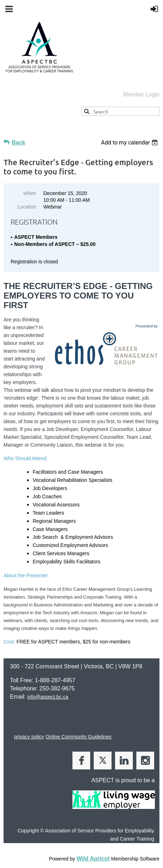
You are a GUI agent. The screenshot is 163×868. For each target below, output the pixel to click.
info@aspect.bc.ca (48, 697)
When (30, 193)
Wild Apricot (93, 859)
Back (18, 143)
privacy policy (29, 737)
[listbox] (130, 143)
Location (27, 207)
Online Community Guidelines (78, 737)
